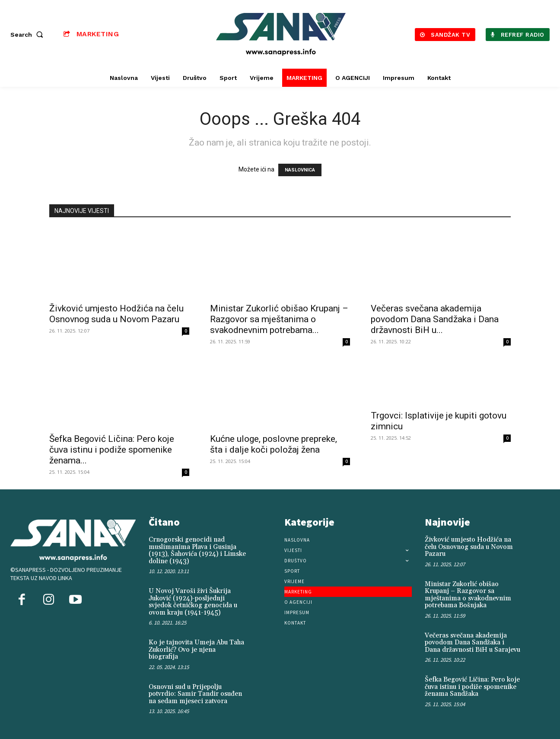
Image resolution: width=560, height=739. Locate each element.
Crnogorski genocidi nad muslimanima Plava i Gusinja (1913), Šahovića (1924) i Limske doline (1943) (197, 550)
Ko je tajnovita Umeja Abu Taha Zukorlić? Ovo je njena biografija (196, 650)
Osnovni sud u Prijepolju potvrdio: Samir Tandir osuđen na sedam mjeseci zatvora (195, 694)
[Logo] (281, 34)
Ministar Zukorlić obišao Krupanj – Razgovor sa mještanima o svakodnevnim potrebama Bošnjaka (468, 595)
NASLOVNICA (300, 170)
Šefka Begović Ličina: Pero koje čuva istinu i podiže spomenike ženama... (112, 450)
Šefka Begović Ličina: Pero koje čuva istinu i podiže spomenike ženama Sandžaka (472, 687)
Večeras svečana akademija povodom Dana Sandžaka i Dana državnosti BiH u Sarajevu (472, 643)
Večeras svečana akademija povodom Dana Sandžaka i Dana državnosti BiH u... (435, 319)
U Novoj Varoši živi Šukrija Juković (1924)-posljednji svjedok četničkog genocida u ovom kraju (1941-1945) (193, 602)
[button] (29, 35)
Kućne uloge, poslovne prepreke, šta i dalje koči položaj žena (274, 444)
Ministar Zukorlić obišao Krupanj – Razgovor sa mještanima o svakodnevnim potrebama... (279, 319)
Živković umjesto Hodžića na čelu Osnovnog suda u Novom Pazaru (116, 314)
